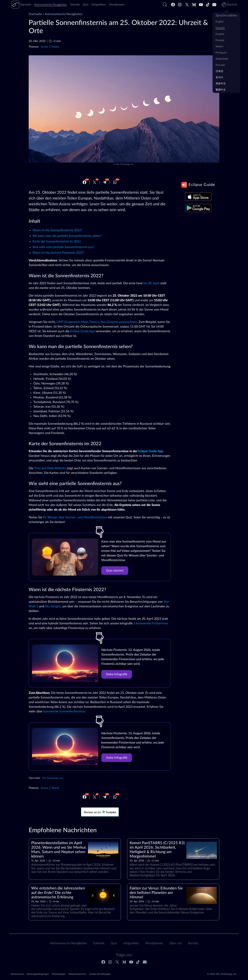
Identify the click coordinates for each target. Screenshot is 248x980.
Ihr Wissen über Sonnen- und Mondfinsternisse (75, 517)
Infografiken (131, 943)
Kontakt (193, 943)
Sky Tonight (53, 606)
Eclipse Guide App (82, 331)
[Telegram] (105, 182)
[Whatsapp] (115, 182)
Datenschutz (17, 974)
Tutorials (99, 943)
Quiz (114, 943)
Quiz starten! (115, 571)
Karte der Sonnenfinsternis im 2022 (57, 241)
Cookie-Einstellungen (100, 974)
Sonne (44, 47)
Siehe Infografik (117, 674)
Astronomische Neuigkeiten (62, 14)
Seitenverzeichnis (77, 974)
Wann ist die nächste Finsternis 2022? (58, 253)
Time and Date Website (50, 468)
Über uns (176, 943)
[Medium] (194, 5)
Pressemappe (59, 974)
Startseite (35, 14)
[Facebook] (173, 5)
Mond (55, 47)
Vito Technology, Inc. (125, 164)
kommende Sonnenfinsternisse (64, 711)
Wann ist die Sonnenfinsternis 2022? (57, 230)
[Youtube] (201, 5)
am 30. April (151, 283)
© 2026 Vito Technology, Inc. (222, 974)
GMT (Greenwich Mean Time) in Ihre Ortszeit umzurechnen (97, 322)
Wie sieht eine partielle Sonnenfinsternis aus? (63, 247)
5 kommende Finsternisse (151, 623)
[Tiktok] (208, 5)
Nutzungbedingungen (38, 974)
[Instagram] (180, 5)
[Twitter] (187, 5)
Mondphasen (154, 943)
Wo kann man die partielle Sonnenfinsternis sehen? (67, 236)
